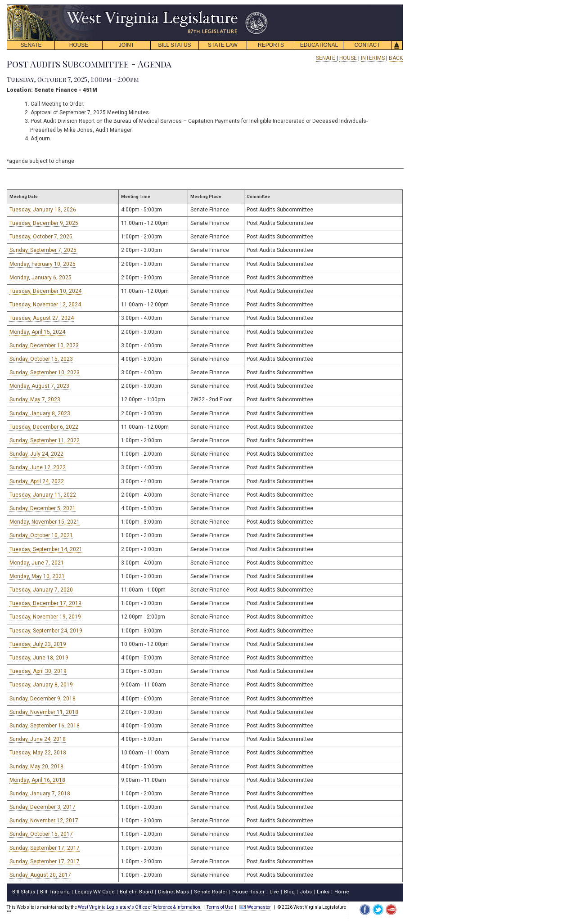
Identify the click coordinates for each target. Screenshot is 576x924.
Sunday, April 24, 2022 (37, 481)
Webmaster (255, 907)
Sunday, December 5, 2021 (43, 508)
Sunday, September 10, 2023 (45, 372)
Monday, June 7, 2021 (37, 563)
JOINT (127, 45)
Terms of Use (220, 907)
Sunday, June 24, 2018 (38, 739)
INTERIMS (373, 58)
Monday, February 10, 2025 (43, 264)
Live (274, 892)
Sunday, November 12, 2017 (44, 821)
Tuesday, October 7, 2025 (41, 237)
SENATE (31, 45)
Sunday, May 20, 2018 (36, 767)
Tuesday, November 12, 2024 (45, 305)
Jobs (306, 892)
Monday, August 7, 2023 (39, 386)
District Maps (173, 892)
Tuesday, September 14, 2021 (46, 549)
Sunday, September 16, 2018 (45, 726)
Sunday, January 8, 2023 (40, 413)
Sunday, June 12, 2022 (38, 467)
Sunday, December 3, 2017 (43, 807)
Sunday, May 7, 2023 (35, 399)
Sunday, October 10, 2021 (41, 535)
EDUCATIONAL (319, 45)
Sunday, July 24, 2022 (36, 454)
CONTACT (367, 45)
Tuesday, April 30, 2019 (38, 671)
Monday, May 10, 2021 (37, 576)
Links (323, 892)
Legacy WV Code (95, 892)
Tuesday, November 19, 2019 (45, 617)
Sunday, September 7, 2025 (43, 250)
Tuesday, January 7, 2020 (41, 590)
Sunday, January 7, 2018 (40, 794)
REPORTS (271, 45)
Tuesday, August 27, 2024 (42, 318)
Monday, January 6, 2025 (40, 278)
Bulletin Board (136, 892)
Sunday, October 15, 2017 (41, 834)
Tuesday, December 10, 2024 (45, 291)
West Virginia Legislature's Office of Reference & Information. (140, 907)
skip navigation (261, 7)
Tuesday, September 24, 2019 (46, 631)
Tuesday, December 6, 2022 (44, 427)
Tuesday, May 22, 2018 (38, 753)
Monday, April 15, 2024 (37, 332)
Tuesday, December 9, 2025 (44, 223)
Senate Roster (211, 892)
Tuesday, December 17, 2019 (45, 603)
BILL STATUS (174, 45)
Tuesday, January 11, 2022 (43, 495)
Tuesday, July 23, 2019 (38, 644)
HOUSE (79, 45)
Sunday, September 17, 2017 (45, 848)
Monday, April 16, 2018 (37, 780)
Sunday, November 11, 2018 (44, 712)
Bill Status (24, 892)
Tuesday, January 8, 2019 (41, 685)
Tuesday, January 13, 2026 (43, 210)
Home (342, 892)
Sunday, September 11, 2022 (45, 440)
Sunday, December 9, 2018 (43, 699)
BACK (396, 58)
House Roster (248, 892)
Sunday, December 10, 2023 (44, 345)
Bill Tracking (55, 892)
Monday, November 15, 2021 (45, 522)
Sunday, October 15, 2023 (41, 359)
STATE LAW (223, 45)
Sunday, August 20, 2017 (40, 875)
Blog (289, 892)
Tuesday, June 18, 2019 (39, 658)
